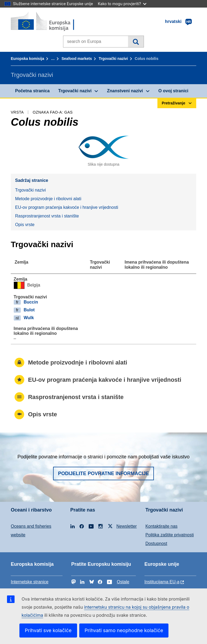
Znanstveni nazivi (125, 91)
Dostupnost (156, 544)
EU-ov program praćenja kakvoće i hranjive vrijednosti (67, 207)
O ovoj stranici (173, 91)
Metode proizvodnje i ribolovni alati (48, 199)
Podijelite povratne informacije (103, 473)
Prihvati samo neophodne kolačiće (124, 630)
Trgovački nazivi (113, 59)
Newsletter (127, 526)
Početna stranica (32, 91)
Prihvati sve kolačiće (48, 630)
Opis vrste (25, 225)
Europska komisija (27, 59)
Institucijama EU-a (162, 582)
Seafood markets (77, 59)
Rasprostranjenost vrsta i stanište (47, 216)
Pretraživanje (136, 42)
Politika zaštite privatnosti (170, 535)
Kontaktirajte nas (161, 526)
